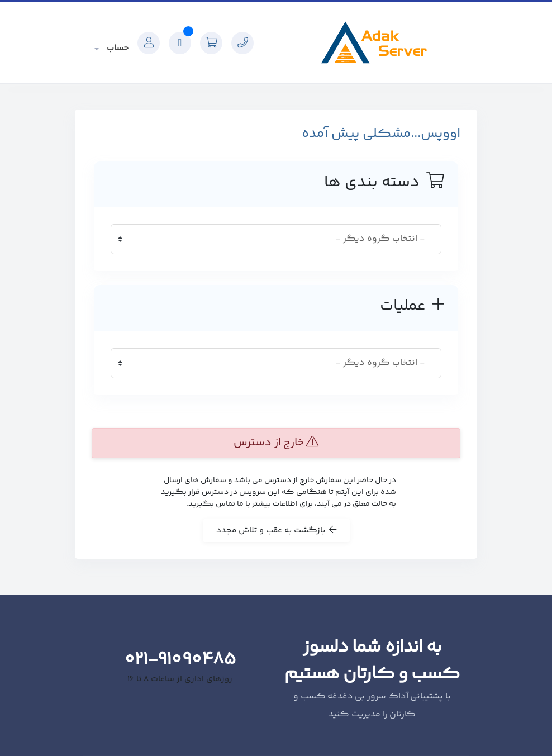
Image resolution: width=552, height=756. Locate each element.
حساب (116, 48)
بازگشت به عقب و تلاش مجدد (276, 531)
